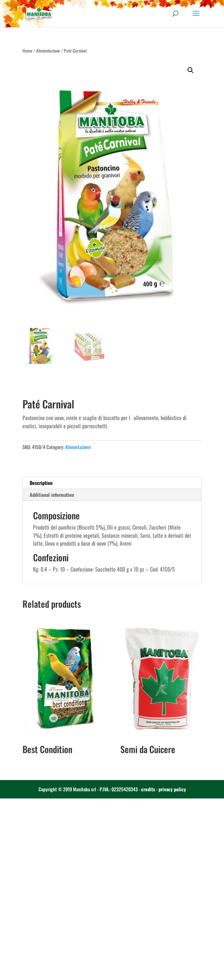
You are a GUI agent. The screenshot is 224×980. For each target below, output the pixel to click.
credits (148, 789)
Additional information (52, 495)
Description (41, 483)
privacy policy (172, 789)
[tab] (112, 483)
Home (27, 51)
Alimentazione (48, 51)
